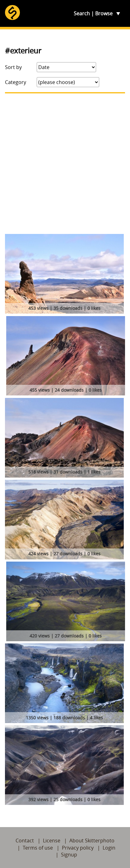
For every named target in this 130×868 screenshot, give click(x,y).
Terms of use (38, 848)
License (52, 841)
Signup (69, 855)
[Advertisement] (65, 164)
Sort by (13, 67)
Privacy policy (78, 848)
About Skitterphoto (92, 841)
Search (82, 13)
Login (109, 848)
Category (16, 82)
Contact (25, 841)
